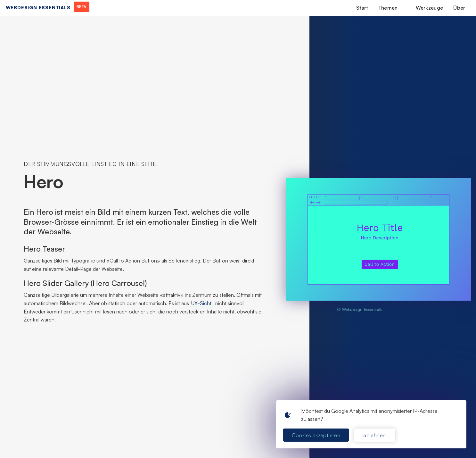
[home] (48, 8)
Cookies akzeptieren (316, 435)
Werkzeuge (430, 8)
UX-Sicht (201, 303)
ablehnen (374, 435)
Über (459, 8)
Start (362, 8)
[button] (392, 8)
